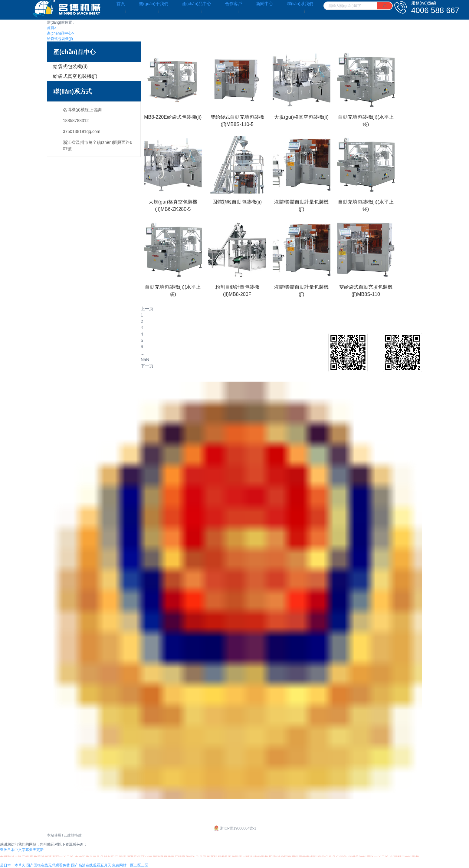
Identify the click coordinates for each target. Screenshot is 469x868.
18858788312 (76, 121)
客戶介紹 (238, 344)
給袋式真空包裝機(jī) (75, 76)
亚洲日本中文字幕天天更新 (22, 850)
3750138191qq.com (82, 131)
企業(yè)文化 (59, 344)
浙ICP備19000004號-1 (234, 828)
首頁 (52, 28)
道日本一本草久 (13, 865)
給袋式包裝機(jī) (60, 39)
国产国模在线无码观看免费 (48, 865)
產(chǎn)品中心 (60, 33)
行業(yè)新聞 (316, 353)
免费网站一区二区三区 (130, 865)
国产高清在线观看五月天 (91, 865)
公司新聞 (313, 344)
